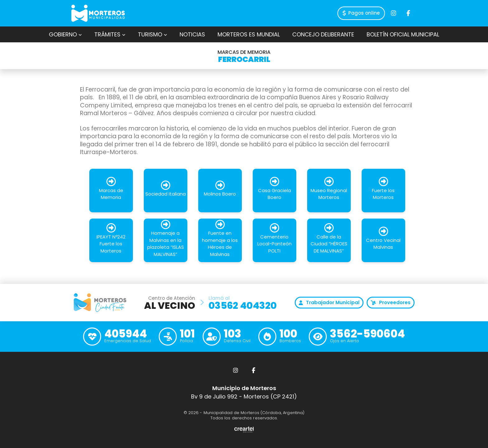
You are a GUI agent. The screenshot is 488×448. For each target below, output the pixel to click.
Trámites (110, 34)
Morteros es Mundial (249, 34)
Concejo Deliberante (323, 34)
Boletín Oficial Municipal (403, 34)
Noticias (192, 34)
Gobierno (65, 34)
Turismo (152, 34)
